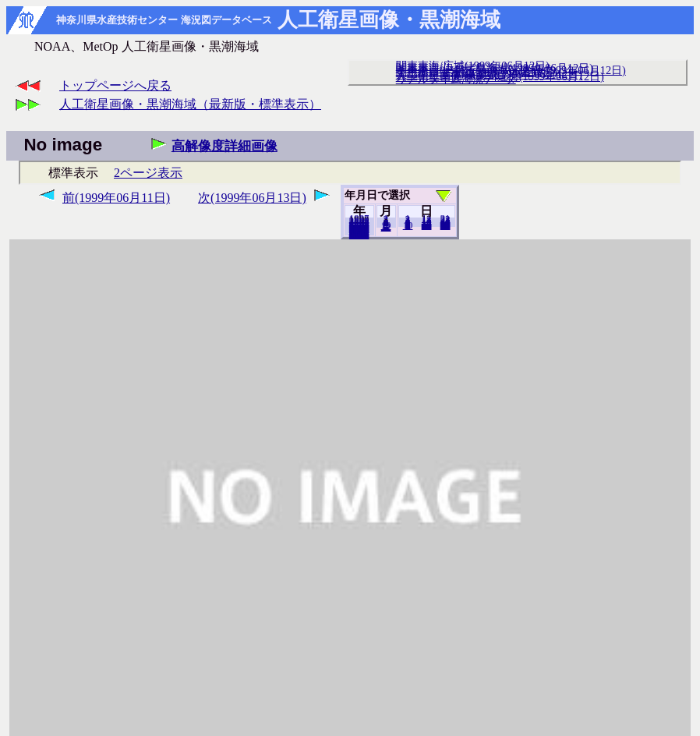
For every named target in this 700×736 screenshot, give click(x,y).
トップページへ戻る (115, 85)
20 (427, 225)
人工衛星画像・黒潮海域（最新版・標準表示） (190, 104)
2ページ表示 (148, 173)
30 (445, 225)
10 (408, 225)
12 (386, 227)
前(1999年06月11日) (116, 198)
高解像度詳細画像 (224, 146)
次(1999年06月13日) (252, 198)
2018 (359, 235)
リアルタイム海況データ (456, 79)
